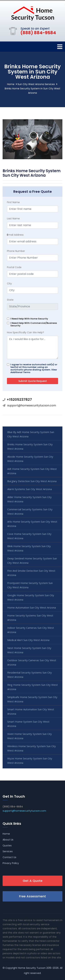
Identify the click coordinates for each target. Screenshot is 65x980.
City (9, 284)
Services (8, 851)
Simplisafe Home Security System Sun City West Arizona (32, 699)
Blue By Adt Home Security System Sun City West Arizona (31, 434)
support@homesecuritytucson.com (32, 405)
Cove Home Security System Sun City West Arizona (29, 536)
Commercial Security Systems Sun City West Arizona (30, 511)
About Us (8, 840)
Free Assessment (32, 896)
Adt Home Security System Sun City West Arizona (32, 471)
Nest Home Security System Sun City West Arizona (29, 650)
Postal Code (14, 267)
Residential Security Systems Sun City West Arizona (30, 675)
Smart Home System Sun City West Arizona (28, 724)
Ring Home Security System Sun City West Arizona (32, 687)
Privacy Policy (11, 863)
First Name (13, 202)
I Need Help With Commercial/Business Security (34, 324)
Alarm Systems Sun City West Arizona (30, 489)
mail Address (15, 235)
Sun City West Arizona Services (36, 84)
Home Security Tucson (32, 968)
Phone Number (16, 251)
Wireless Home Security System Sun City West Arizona (32, 748)
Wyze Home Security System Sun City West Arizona (30, 761)
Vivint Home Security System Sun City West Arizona (30, 736)
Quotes (7, 846)
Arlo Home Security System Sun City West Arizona (32, 524)
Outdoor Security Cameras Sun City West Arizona (32, 662)
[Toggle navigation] (60, 47)
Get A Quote (33, 881)
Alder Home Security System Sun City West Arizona (29, 499)
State (10, 300)
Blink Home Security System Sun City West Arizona (29, 548)
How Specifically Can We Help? (25, 332)
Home (11, 84)
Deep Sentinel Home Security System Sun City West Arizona (32, 561)
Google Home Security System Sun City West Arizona (31, 597)
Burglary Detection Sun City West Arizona (32, 481)
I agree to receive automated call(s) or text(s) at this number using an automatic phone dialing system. (34, 368)
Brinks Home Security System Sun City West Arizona (30, 446)
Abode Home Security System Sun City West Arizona (30, 459)
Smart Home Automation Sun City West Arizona (31, 711)
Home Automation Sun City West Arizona (32, 607)
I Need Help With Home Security (29, 319)
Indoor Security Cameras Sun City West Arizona (31, 630)
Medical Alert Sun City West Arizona (28, 640)
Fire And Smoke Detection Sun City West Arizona (31, 573)
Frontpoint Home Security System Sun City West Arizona (30, 585)
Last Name (13, 219)
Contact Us (9, 857)
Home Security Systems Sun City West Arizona (30, 618)
